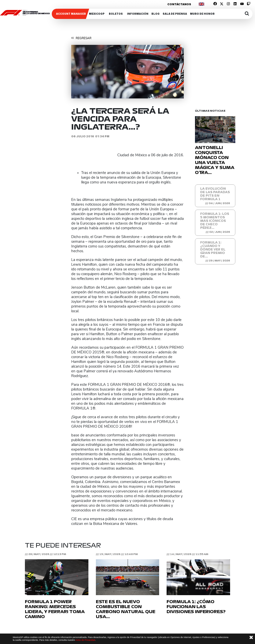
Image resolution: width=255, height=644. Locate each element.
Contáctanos (179, 4)
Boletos (116, 14)
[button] (80, 72)
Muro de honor (202, 14)
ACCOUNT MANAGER (71, 14)
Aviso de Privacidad (85, 640)
